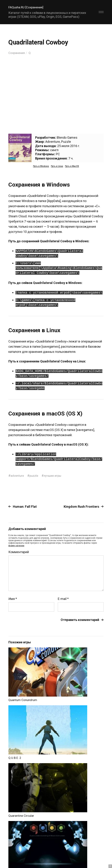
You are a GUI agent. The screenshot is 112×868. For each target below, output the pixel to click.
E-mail (63, 599)
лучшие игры (55, 476)
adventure (18, 476)
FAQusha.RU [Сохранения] (27, 7)
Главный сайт (95, 845)
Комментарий (19, 552)
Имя (13, 599)
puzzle (35, 476)
